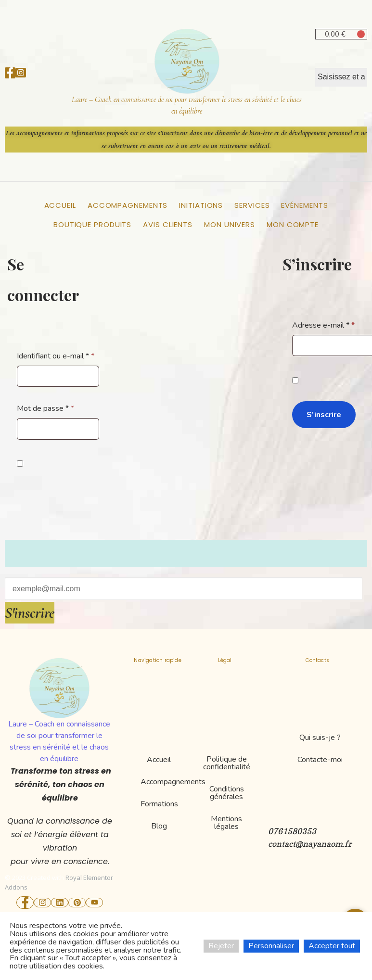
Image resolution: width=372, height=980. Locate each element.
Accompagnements (128, 205)
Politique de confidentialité (227, 763)
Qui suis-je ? (320, 738)
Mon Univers (230, 224)
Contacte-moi (320, 760)
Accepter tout (332, 946)
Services (252, 205)
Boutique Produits (92, 224)
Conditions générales (227, 793)
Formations (159, 804)
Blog (159, 826)
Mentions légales (226, 823)
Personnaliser (271, 946)
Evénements (304, 205)
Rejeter (221, 946)
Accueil (60, 205)
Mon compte (293, 224)
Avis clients (168, 224)
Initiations (201, 205)
